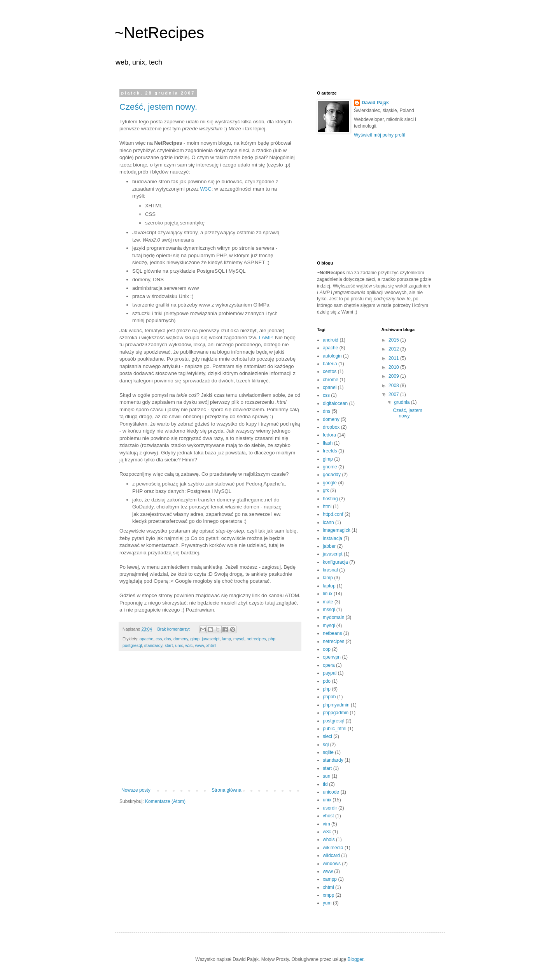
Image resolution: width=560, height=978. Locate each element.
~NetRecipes (159, 33)
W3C (206, 189)
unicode (331, 792)
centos (330, 372)
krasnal (330, 570)
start (169, 645)
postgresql (132, 645)
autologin (332, 356)
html (327, 507)
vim (326, 824)
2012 (394, 349)
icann (328, 522)
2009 (394, 376)
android (331, 340)
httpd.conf (333, 514)
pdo (327, 681)
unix (179, 645)
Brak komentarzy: (174, 629)
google (330, 483)
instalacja (332, 538)
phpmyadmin (336, 705)
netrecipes (256, 639)
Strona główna (227, 790)
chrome (331, 380)
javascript (211, 639)
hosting (330, 499)
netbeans (332, 633)
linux (328, 594)
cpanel (330, 387)
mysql (239, 639)
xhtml (211, 645)
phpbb (329, 697)
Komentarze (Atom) (165, 801)
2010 (394, 367)
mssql (329, 610)
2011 (394, 358)
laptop (329, 586)
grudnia (402, 402)
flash (328, 443)
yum (327, 903)
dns (167, 639)
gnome (330, 467)
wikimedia (333, 848)
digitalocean (335, 403)
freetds (330, 451)
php (272, 639)
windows (332, 864)
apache (146, 639)
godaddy (332, 475)
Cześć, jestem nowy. (158, 107)
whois (329, 840)
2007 (394, 394)
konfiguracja (335, 562)
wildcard (331, 855)
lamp (227, 639)
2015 (394, 340)
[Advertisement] (210, 723)
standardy (153, 645)
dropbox (331, 427)
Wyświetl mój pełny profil (379, 135)
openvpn (332, 657)
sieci (327, 736)
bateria (330, 364)
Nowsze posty (136, 790)
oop (327, 649)
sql (326, 745)
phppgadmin (336, 713)
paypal (330, 673)
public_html (335, 729)
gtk (326, 491)
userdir (330, 808)
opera (329, 665)
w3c (189, 645)
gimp (195, 639)
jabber (329, 546)
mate (328, 602)
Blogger (356, 959)
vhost (328, 816)
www (199, 645)
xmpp (328, 895)
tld (325, 784)
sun (326, 776)
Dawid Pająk (375, 103)
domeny (181, 639)
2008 (394, 386)
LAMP (265, 337)
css (159, 639)
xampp (330, 879)
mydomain (333, 617)
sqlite (328, 752)
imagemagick (337, 530)
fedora (329, 435)
